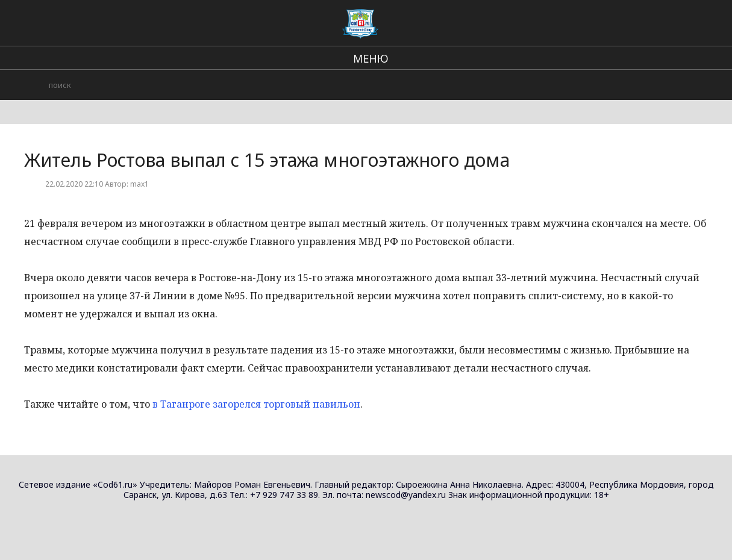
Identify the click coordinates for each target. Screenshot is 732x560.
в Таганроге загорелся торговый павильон (256, 404)
